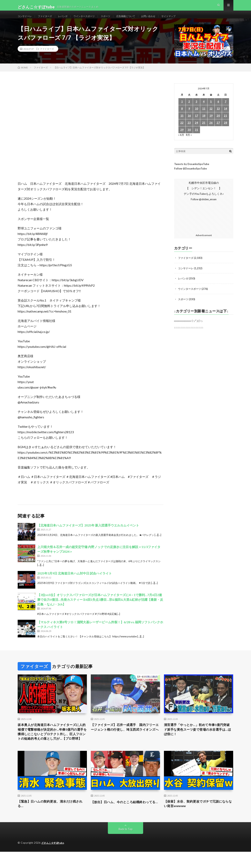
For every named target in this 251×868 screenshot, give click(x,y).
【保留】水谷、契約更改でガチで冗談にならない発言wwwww (198, 820)
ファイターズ (48, 19)
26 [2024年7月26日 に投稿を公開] (211, 130)
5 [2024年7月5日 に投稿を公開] (211, 109)
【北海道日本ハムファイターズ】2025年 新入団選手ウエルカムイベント (88, 532)
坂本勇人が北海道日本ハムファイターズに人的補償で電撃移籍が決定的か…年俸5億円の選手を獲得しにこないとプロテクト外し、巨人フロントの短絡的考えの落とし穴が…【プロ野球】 (52, 743)
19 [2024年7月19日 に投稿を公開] (211, 123)
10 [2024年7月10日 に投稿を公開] (196, 116)
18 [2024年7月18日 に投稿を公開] (204, 123)
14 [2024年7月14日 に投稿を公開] (226, 116)
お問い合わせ (164, 19)
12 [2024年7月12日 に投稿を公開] (211, 116)
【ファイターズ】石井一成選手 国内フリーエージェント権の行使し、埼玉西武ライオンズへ (125, 738)
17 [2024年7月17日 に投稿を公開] (196, 123)
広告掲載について (139, 19)
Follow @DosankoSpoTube (191, 176)
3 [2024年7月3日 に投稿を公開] (196, 109)
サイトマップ (186, 19)
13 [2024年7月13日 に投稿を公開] (218, 116)
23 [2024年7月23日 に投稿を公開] (189, 130)
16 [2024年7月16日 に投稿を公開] (189, 123)
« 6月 (181, 142)
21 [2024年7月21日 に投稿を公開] (226, 123)
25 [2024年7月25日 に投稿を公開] (204, 130)
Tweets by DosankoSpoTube (192, 171)
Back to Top (126, 845)
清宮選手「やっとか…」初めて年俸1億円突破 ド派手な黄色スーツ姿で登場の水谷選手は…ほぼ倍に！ (198, 738)
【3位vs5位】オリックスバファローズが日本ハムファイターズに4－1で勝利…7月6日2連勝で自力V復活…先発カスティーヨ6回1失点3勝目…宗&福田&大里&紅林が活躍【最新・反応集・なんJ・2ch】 (100, 607)
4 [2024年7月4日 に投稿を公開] (204, 109)
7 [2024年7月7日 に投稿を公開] (226, 109)
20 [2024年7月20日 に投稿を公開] (218, 123)
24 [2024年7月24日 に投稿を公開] (196, 130)
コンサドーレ (26, 19)
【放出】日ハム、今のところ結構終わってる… (125, 820)
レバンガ (68, 19)
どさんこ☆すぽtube (54, 859)
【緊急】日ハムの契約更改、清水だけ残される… (52, 820)
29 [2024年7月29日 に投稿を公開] (182, 137)
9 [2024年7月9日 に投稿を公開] (189, 116)
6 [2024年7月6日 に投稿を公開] (218, 109)
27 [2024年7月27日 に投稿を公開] (218, 130)
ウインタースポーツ (92, 19)
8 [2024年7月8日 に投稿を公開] (182, 116)
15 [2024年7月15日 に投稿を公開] (182, 123)
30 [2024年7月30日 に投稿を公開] (189, 137)
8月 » (189, 142)
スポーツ (116, 19)
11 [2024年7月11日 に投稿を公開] (204, 116)
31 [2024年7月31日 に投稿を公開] (196, 137)
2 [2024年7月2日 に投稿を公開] (189, 109)
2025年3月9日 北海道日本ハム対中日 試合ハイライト (75, 580)
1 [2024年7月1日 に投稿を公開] (182, 109)
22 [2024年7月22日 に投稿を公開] (182, 130)
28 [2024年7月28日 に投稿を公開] (226, 130)
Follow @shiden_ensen (204, 206)
